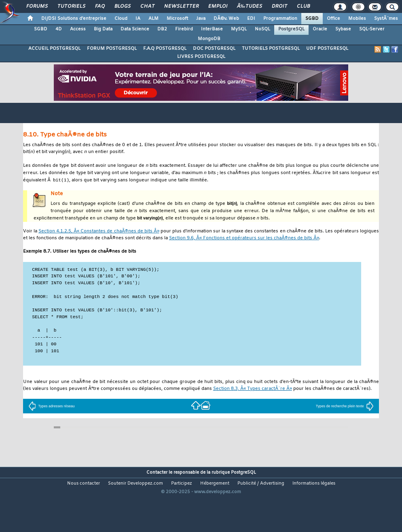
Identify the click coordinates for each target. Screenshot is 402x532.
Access (78, 29)
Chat (147, 6)
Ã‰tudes (250, 6)
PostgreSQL (291, 29)
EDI (251, 19)
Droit (279, 6)
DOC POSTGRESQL (214, 49)
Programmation (280, 19)
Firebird (184, 29)
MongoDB (209, 39)
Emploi (218, 6)
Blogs (123, 6)
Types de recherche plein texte (345, 412)
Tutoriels (71, 6)
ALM (153, 19)
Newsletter (181, 6)
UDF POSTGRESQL (327, 49)
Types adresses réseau (51, 412)
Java (201, 19)
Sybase (343, 29)
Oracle (320, 29)
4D (59, 29)
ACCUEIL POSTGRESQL (54, 49)
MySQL (239, 29)
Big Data (103, 29)
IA (138, 19)
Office (333, 19)
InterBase (212, 29)
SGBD (312, 19)
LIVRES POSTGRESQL (201, 57)
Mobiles (357, 19)
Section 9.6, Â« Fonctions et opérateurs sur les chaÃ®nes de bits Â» (244, 241)
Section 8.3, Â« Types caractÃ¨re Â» (253, 395)
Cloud (121, 19)
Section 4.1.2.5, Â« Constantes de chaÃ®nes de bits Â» (99, 234)
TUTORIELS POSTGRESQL (271, 49)
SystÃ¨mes (386, 19)
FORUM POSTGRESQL (112, 49)
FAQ (100, 6)
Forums (37, 6)
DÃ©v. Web (226, 19)
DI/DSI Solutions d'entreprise (74, 19)
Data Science (135, 29)
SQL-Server (372, 29)
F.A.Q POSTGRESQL (165, 49)
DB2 (162, 29)
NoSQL (262, 29)
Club (303, 6)
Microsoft (177, 19)
